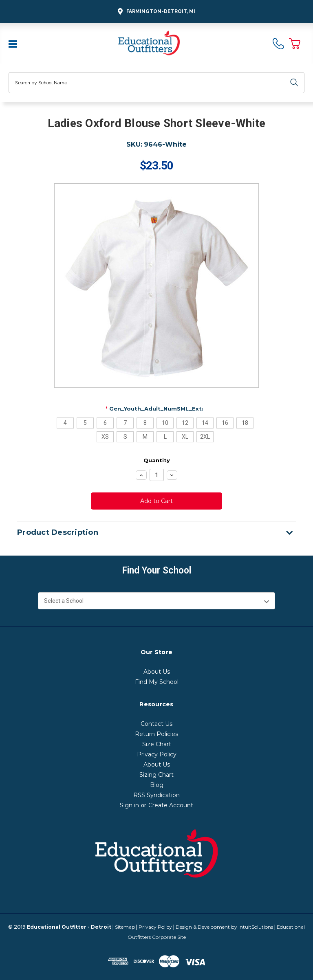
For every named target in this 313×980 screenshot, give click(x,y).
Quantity (157, 460)
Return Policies (156, 734)
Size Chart (157, 744)
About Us (157, 672)
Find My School (157, 682)
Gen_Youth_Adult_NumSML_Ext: (154, 409)
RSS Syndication (156, 795)
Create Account (171, 805)
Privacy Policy (157, 754)
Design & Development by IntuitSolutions (224, 927)
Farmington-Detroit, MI (155, 12)
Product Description (155, 532)
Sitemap (125, 927)
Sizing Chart (156, 775)
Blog (157, 785)
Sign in (129, 805)
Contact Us (156, 724)
